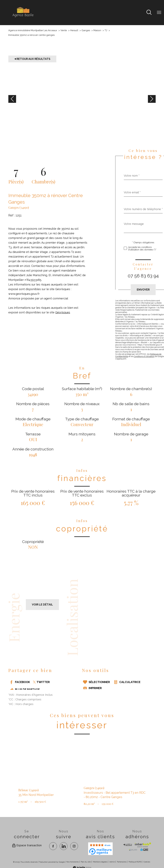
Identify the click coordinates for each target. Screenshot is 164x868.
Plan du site (86, 862)
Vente (64, 30)
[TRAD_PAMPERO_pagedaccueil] (23, 17)
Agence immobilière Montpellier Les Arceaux (33, 30)
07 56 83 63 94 (143, 276)
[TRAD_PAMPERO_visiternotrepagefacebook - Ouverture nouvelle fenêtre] (53, 846)
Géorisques (63, 312)
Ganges (86, 30)
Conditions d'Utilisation (144, 356)
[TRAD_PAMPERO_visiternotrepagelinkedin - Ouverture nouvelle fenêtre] (64, 846)
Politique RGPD (135, 862)
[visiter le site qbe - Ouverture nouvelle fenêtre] (144, 850)
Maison (97, 30)
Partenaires (122, 862)
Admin (112, 862)
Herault (74, 30)
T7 (106, 30)
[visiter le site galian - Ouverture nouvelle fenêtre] (133, 850)
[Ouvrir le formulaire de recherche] (149, 13)
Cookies (147, 862)
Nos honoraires (73, 862)
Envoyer (143, 290)
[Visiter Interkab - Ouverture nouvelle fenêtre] (143, 845)
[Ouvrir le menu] (159, 13)
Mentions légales (100, 862)
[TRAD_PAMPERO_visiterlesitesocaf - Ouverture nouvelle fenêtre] (128, 845)
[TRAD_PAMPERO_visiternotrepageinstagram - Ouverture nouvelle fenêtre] (74, 846)
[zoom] (82, 139)
